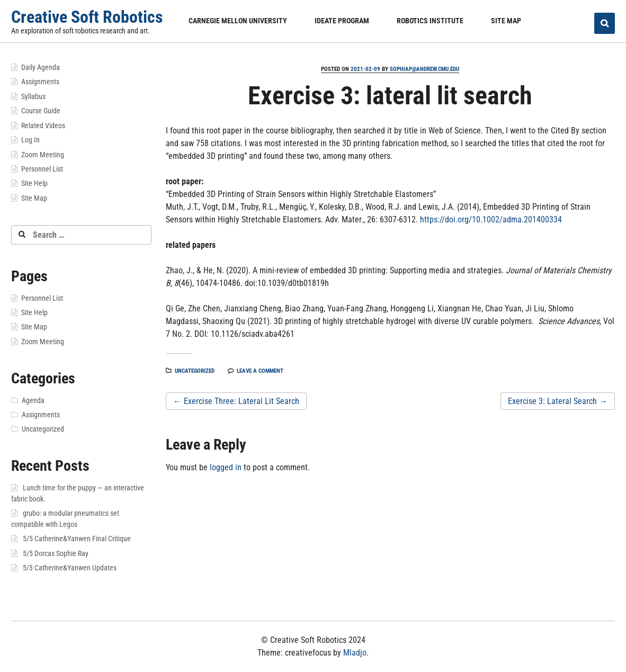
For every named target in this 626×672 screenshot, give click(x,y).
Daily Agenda (41, 67)
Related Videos (43, 126)
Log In (30, 140)
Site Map (506, 21)
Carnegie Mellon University (238, 21)
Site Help (34, 183)
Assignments (40, 82)
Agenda (33, 400)
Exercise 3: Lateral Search (558, 401)
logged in (226, 467)
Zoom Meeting (43, 155)
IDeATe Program (342, 21)
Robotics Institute (430, 21)
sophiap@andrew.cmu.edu (424, 69)
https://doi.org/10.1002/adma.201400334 (491, 219)
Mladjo (355, 653)
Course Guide (41, 111)
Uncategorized (195, 371)
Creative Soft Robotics (87, 17)
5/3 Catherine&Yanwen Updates (70, 568)
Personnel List (42, 169)
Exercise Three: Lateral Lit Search (236, 401)
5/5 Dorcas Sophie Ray (56, 553)
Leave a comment (260, 371)
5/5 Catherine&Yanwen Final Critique (77, 539)
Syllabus (33, 96)
